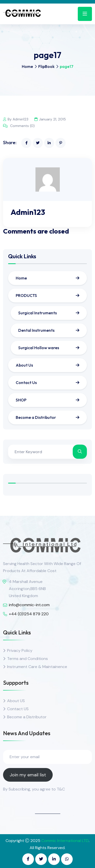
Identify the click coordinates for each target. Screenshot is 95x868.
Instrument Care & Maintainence (37, 667)
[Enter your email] (48, 757)
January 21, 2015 (50, 119)
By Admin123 (16, 119)
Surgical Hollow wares (39, 348)
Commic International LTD (65, 841)
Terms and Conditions (27, 659)
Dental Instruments (36, 330)
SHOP (21, 400)
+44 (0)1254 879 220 (29, 614)
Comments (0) (19, 126)
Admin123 (28, 212)
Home (27, 66)
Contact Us (26, 382)
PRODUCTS (26, 295)
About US (16, 701)
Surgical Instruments (37, 313)
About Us (24, 365)
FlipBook (46, 66)
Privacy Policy (20, 650)
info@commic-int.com (29, 605)
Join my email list (28, 775)
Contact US (18, 709)
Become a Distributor (36, 417)
